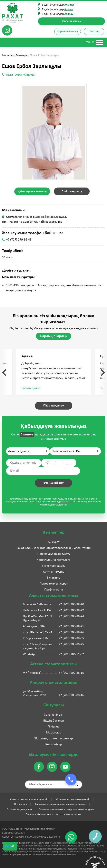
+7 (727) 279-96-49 (19, 240)
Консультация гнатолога (54, 560)
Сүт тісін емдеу (54, 572)
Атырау (69, 14)
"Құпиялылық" (64, 502)
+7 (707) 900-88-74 (71, 616)
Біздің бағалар (54, 721)
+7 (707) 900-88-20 (71, 604)
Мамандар (22, 55)
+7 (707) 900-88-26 (71, 632)
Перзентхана (21, 804)
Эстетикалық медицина (20, 809)
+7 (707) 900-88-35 (71, 638)
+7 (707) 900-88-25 (71, 644)
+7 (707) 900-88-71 (71, 626)
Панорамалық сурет (54, 584)
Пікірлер (54, 727)
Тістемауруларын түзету (53, 554)
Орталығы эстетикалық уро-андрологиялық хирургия (66, 809)
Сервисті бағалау (68, 31)
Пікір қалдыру (72, 191)
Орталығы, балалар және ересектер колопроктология (54, 814)
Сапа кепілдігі (54, 715)
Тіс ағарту (53, 578)
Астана (69, 10)
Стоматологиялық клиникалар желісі (29, 799)
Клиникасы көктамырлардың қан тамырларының (60, 804)
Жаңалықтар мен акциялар (53, 739)
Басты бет (8, 55)
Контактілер (54, 745)
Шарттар (94, 31)
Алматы (69, 5)
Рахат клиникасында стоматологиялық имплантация (54, 548)
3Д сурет (53, 542)
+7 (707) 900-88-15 (71, 673)
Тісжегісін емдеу (54, 566)
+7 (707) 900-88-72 (71, 610)
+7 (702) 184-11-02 (71, 654)
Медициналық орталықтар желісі (73, 799)
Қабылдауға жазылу (32, 191)
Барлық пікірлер (53, 336)
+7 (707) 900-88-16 (71, 695)
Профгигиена (54, 590)
